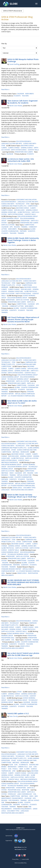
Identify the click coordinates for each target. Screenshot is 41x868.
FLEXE (11, 765)
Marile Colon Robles (16, 106)
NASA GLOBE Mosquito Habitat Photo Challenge (23, 60)
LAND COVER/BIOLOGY (25, 794)
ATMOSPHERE (25, 221)
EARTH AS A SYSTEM (8, 225)
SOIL (13, 640)
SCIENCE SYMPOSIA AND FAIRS (26, 364)
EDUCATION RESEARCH (24, 141)
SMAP (21, 769)
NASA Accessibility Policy (21, 863)
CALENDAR (21, 94)
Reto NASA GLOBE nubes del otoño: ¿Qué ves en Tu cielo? (22, 402)
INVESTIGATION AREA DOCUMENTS (22, 490)
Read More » (5, 89)
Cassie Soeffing (14, 64)
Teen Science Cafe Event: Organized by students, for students (22, 102)
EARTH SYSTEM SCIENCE (19, 150)
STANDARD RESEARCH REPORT (11, 569)
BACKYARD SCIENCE (28, 146)
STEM (3, 146)
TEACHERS (25, 96)
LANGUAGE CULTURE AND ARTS (12, 143)
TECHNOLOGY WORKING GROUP (18, 379)
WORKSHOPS (25, 452)
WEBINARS (5, 287)
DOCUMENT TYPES (30, 488)
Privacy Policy (15, 859)
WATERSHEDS (12, 767)
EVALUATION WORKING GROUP (28, 216)
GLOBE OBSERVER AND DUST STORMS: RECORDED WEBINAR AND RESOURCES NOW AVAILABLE (23, 582)
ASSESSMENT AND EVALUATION (27, 200)
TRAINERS (21, 233)
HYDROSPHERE (21, 788)
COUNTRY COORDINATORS (10, 231)
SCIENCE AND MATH (30, 143)
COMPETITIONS (33, 206)
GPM (14, 771)
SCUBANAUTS (24, 765)
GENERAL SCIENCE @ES (9, 212)
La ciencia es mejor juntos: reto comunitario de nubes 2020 (21, 160)
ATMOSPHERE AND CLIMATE (24, 152)
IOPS (11, 227)
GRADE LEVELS (18, 488)
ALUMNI (33, 229)
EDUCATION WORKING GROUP (18, 298)
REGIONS (17, 227)
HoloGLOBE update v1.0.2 (18, 713)
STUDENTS (17, 96)
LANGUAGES (6, 490)
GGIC (31, 767)
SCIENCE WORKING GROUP (10, 218)
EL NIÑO (27, 769)
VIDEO (12, 473)
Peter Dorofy (13, 716)
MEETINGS (16, 452)
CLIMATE (4, 148)
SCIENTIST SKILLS (33, 150)
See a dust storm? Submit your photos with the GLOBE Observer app (23, 654)
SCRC (16, 765)
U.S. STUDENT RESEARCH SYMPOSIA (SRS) (21, 396)
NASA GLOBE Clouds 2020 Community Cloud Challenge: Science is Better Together (23, 240)
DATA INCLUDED (20, 210)
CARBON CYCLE (23, 767)
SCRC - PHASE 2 (13, 769)
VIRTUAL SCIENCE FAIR (24, 475)
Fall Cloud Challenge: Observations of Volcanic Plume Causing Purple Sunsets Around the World (23, 319)
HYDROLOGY (12, 794)
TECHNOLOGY (20, 204)
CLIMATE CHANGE (14, 148)
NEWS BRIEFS (30, 94)
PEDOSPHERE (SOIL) (8, 638)
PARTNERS (23, 231)
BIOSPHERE (26, 790)
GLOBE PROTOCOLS (24, 212)
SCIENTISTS (32, 231)
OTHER (19, 285)
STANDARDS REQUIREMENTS (22, 809)
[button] (36, 4)
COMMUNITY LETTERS (17, 306)
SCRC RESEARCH (14, 800)
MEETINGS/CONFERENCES (10, 462)
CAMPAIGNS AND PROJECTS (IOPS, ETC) (14, 206)
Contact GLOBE (25, 859)
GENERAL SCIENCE (27, 148)
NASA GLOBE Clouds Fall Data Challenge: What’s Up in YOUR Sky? (22, 496)
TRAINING (24, 227)
